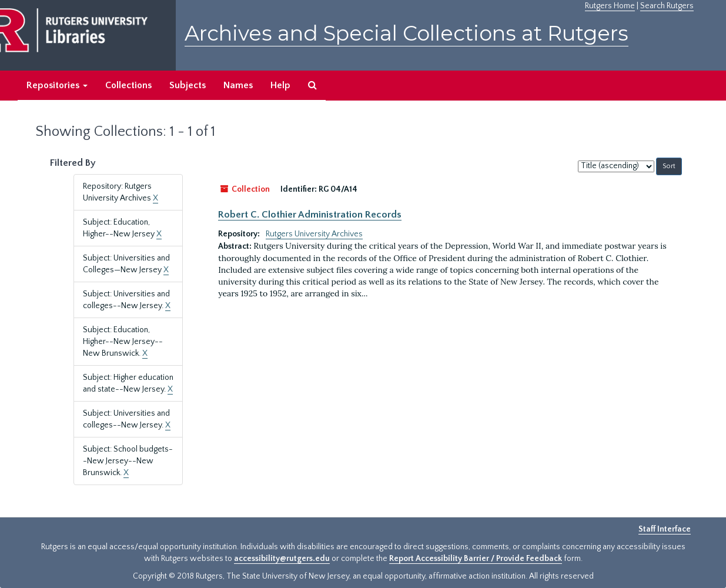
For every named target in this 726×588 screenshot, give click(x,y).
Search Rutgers (667, 6)
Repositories (57, 85)
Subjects (188, 85)
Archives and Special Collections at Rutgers (407, 33)
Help (280, 85)
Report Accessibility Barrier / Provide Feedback (476, 559)
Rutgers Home (610, 6)
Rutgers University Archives (314, 234)
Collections (128, 85)
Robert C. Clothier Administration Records (310, 215)
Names (238, 85)
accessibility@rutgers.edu (282, 559)
